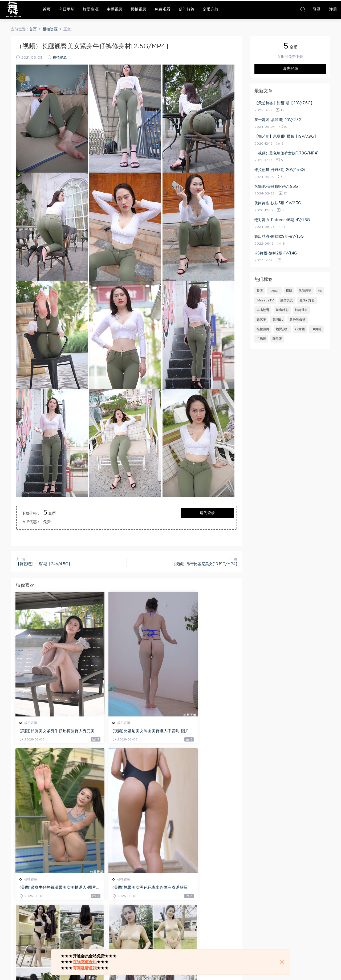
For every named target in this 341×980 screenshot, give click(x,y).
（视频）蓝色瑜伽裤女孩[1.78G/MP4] (287, 153)
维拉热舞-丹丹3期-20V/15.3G (280, 170)
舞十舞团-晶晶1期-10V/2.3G (278, 120)
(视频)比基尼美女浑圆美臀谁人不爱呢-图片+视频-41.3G (125, 731)
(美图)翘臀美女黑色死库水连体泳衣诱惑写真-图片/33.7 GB (50, 889)
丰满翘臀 (263, 310)
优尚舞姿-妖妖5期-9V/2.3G (278, 203)
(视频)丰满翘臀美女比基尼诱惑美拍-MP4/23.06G (201, 889)
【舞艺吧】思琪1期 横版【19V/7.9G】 (286, 137)
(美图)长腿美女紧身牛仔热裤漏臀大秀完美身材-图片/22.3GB (50, 731)
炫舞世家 (301, 310)
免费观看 (163, 9)
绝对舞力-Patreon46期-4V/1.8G (282, 220)
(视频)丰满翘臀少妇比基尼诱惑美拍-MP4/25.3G (125, 889)
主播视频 (115, 9)
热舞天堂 (13, 9)
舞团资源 (91, 9)
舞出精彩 (282, 310)
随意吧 (277, 339)
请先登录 (207, 513)
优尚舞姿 (305, 291)
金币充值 (210, 9)
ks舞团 (300, 329)
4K (320, 291)
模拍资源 (60, 58)
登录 (29, 928)
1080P (274, 291)
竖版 (260, 291)
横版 (289, 291)
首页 (47, 9)
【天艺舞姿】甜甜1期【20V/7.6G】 (284, 103)
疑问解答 (186, 9)
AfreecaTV (265, 300)
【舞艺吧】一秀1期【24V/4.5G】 (44, 564)
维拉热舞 (263, 329)
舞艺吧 (261, 320)
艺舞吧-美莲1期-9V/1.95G (276, 187)
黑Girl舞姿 (307, 300)
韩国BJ (278, 320)
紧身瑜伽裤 (298, 320)
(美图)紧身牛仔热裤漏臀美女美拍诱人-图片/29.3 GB (201, 731)
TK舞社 (316, 329)
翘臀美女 (287, 300)
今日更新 (67, 9)
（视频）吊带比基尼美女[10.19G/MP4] (204, 564)
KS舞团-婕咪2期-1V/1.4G (276, 253)
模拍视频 (139, 9)
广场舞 (261, 339)
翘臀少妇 (282, 329)
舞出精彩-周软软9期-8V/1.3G (279, 237)
